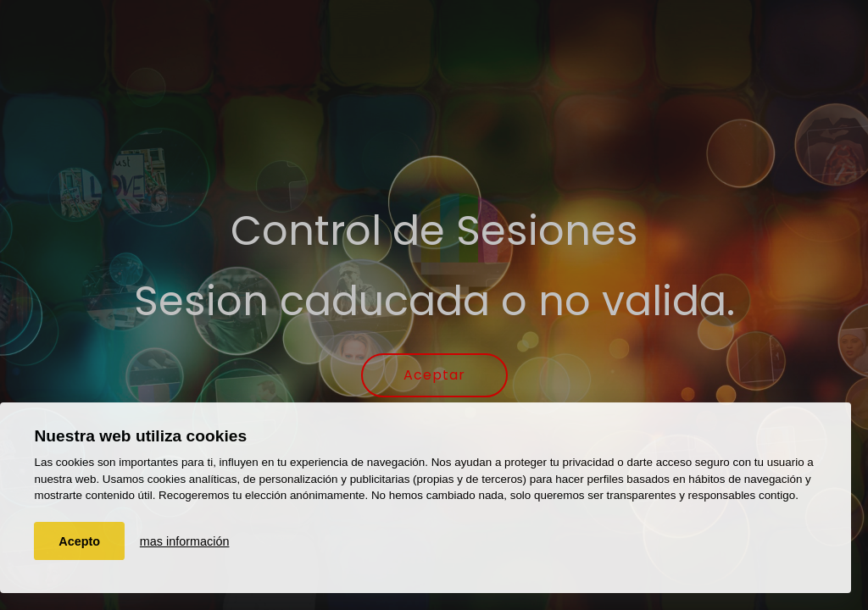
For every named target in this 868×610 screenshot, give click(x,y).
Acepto (79, 541)
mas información (185, 541)
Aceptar (434, 375)
